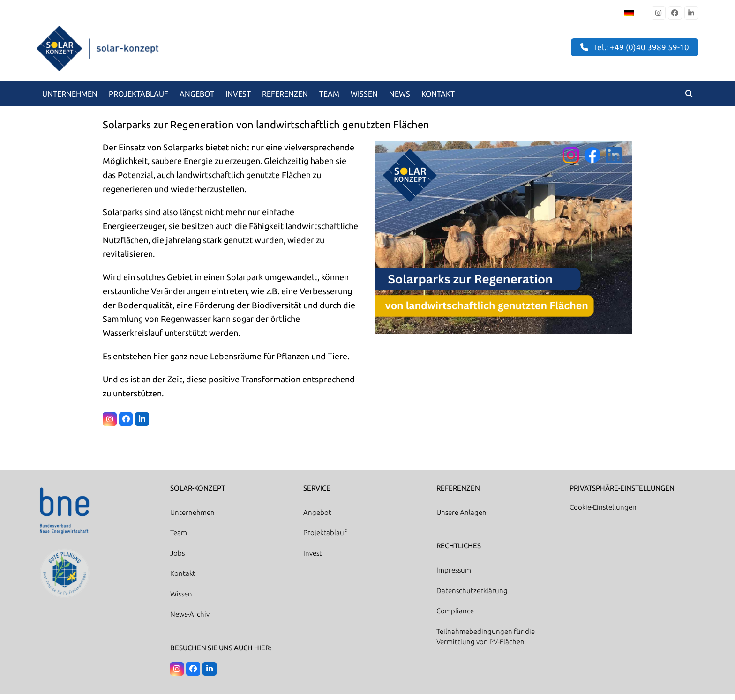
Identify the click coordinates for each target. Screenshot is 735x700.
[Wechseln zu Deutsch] (629, 13)
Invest (313, 559)
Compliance (455, 616)
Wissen (181, 599)
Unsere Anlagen (461, 518)
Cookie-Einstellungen (603, 513)
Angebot (317, 518)
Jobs (177, 559)
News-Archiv (190, 620)
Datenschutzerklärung (472, 596)
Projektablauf (325, 538)
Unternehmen (192, 518)
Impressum (454, 576)
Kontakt (183, 579)
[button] (689, 99)
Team (179, 538)
